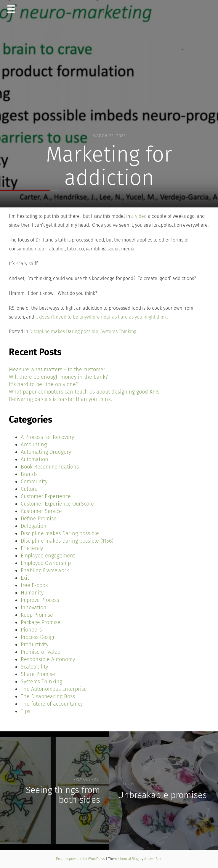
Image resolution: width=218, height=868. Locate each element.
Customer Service (41, 511)
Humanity (32, 593)
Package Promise (41, 622)
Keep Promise (37, 615)
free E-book (34, 585)
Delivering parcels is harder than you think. (60, 399)
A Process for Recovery (47, 437)
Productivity (35, 645)
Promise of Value (41, 652)
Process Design (38, 637)
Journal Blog (130, 859)
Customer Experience (46, 496)
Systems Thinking (118, 331)
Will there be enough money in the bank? (58, 377)
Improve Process (40, 600)
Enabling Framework (45, 570)
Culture (29, 489)
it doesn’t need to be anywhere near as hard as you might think (101, 317)
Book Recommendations (50, 467)
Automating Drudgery (46, 452)
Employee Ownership (46, 563)
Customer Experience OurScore (57, 504)
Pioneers (31, 630)
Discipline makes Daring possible (64, 331)
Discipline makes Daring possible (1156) (67, 541)
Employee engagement (48, 556)
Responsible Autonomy (48, 659)
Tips (25, 711)
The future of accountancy (52, 704)
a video (139, 216)
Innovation (34, 608)
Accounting (34, 445)
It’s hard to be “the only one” (43, 384)
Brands (29, 474)
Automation (35, 459)
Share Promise (38, 674)
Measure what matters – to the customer (57, 370)
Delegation (34, 526)
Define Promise (39, 519)
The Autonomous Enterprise (54, 689)
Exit (25, 578)
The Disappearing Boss (48, 696)
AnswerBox (153, 859)
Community (34, 482)
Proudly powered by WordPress (81, 859)
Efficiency (32, 548)
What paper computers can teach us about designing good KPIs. (85, 392)
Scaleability (34, 667)
